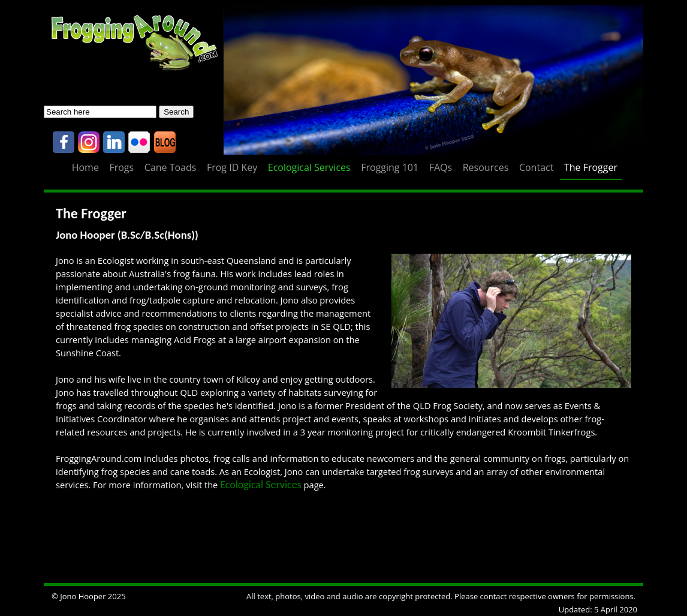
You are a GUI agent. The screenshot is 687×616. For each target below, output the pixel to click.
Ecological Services (309, 167)
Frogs (121, 167)
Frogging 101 (390, 167)
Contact (536, 167)
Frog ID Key (232, 167)
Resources (486, 167)
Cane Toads (171, 167)
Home (85, 167)
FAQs (441, 167)
